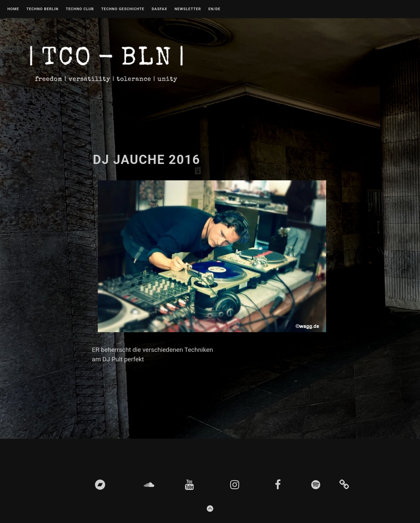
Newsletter (188, 9)
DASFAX (159, 9)
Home (13, 9)
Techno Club (80, 9)
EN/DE (214, 9)
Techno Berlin (42, 9)
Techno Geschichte (123, 9)
